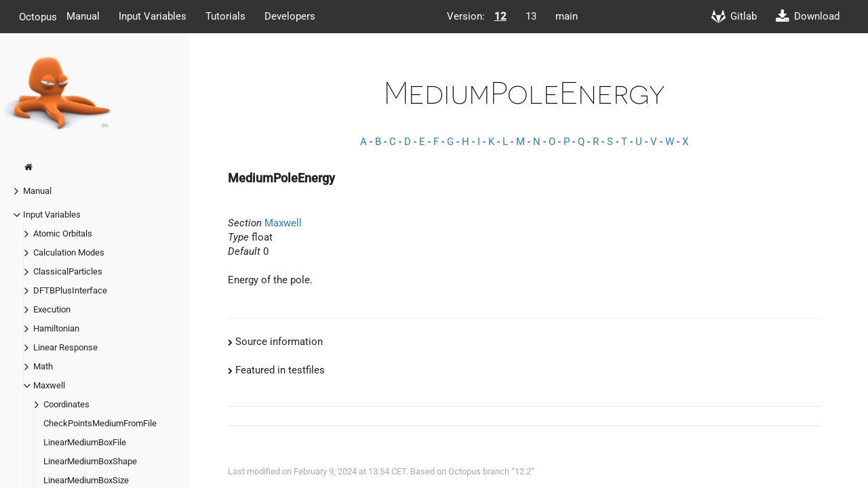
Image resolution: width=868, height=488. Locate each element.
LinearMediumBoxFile (85, 442)
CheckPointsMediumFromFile (100, 423)
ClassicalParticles (68, 271)
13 (531, 16)
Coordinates (66, 404)
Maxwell (49, 385)
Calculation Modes (69, 252)
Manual (83, 16)
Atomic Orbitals (63, 233)
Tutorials (225, 16)
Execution (52, 309)
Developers (290, 16)
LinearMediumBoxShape (90, 461)
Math (43, 366)
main (567, 16)
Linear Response (65, 347)
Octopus (38, 16)
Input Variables (153, 16)
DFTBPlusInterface (70, 290)
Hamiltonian (56, 328)
